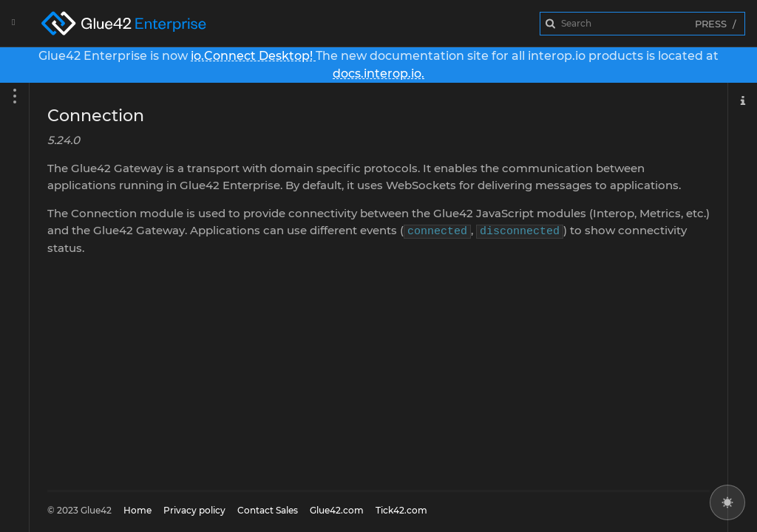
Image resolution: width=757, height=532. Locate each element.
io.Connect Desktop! (253, 56)
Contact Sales (268, 510)
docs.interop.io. (378, 74)
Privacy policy (194, 510)
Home (138, 510)
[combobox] (642, 24)
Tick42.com (401, 510)
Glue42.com (337, 510)
